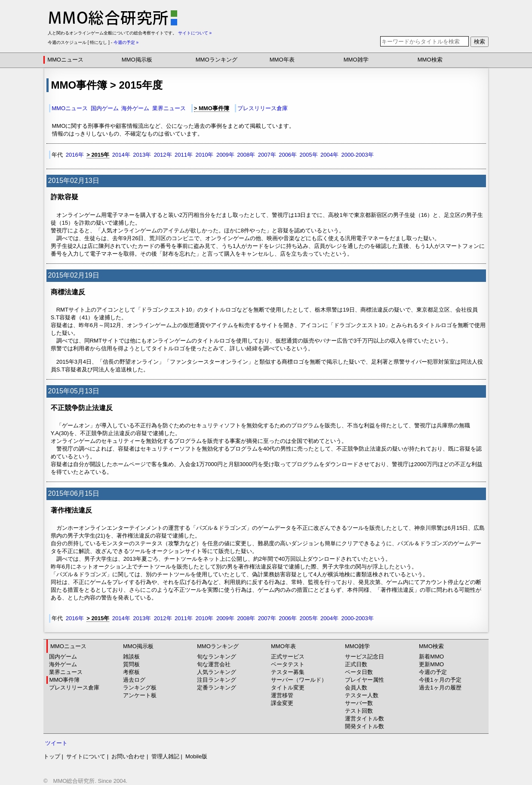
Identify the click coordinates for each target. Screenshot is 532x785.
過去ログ (134, 680)
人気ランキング (217, 672)
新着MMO (431, 657)
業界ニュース (169, 108)
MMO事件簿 (64, 680)
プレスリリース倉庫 (263, 108)
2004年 (329, 155)
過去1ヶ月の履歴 (440, 688)
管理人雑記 (165, 756)
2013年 (142, 155)
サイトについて (86, 756)
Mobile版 (196, 756)
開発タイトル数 (364, 726)
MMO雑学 (356, 60)
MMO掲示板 (137, 60)
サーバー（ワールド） (299, 680)
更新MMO (431, 664)
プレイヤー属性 (364, 680)
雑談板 (131, 657)
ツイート (56, 743)
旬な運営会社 (214, 664)
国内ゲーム (105, 108)
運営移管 (282, 695)
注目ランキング (217, 680)
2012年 (163, 155)
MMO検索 (430, 60)
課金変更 (282, 703)
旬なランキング (217, 657)
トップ (52, 756)
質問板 (131, 664)
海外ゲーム (135, 108)
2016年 (75, 155)
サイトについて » (195, 33)
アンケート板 (140, 695)
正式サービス (288, 657)
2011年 (184, 155)
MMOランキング (217, 60)
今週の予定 (433, 672)
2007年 (267, 155)
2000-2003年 (357, 155)
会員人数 (356, 688)
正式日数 (356, 664)
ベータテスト (288, 664)
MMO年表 (282, 60)
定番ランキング (217, 688)
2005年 (309, 155)
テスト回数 (359, 711)
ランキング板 (140, 688)
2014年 (121, 155)
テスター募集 (288, 672)
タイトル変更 (288, 688)
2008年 (246, 155)
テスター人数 (362, 695)
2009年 (225, 155)
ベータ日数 (359, 672)
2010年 (204, 155)
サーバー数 (359, 703)
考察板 (131, 672)
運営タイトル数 (364, 719)
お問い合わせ (128, 756)
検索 (480, 42)
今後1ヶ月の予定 (440, 680)
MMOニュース (65, 60)
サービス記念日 (364, 657)
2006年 (288, 155)
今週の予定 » (126, 42)
